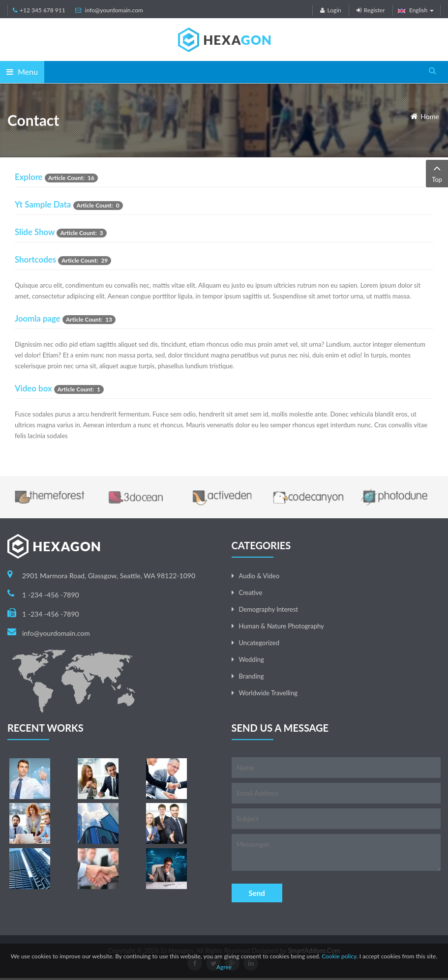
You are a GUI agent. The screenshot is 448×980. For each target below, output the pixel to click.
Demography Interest (269, 609)
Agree (224, 967)
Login (330, 10)
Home (430, 116)
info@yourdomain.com (114, 10)
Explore (29, 177)
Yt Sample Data (43, 204)
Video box (33, 388)
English (416, 10)
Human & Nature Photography (282, 626)
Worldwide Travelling (268, 693)
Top (437, 173)
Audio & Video (259, 576)
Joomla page (38, 318)
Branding (252, 676)
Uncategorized (259, 643)
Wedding (252, 659)
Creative (251, 593)
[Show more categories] (426, 208)
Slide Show (35, 232)
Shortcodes (35, 259)
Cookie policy (339, 956)
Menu (22, 72)
